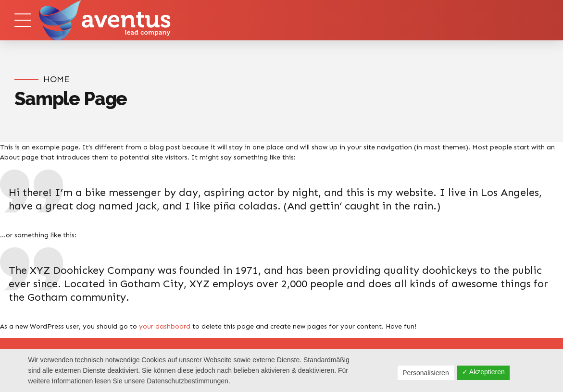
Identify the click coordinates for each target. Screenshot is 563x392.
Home (56, 79)
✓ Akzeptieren (483, 372)
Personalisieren (426, 373)
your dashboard (165, 326)
